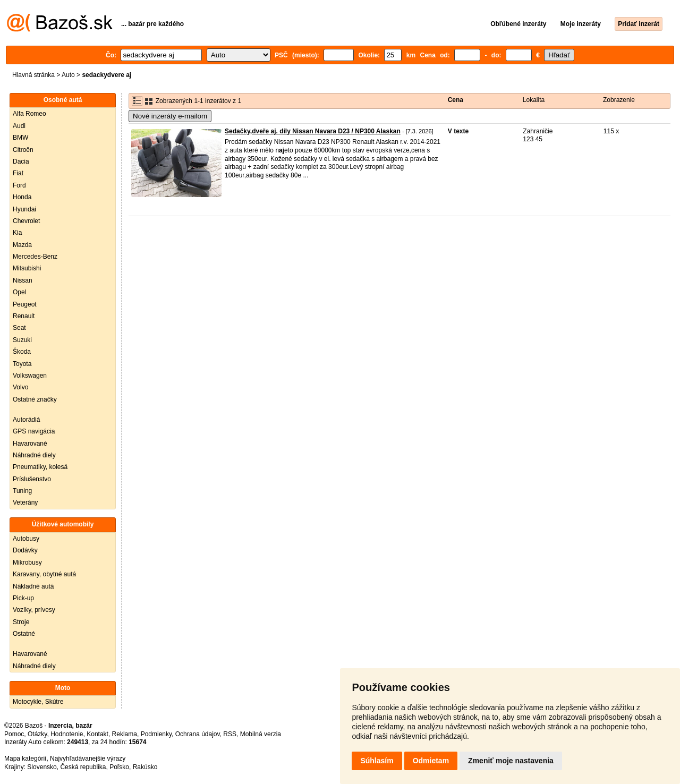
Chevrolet (26, 221)
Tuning (22, 491)
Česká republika (83, 767)
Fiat (18, 173)
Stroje (21, 622)
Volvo (20, 387)
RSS (230, 734)
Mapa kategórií (25, 759)
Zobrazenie (619, 100)
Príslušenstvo (32, 479)
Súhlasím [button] (377, 761)
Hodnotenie (67, 734)
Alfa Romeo (29, 114)
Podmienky (156, 734)
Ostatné (24, 634)
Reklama (125, 734)
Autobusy (26, 539)
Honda (22, 197)
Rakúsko (145, 767)
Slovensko (42, 767)
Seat (19, 328)
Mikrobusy (27, 563)
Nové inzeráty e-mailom (170, 116)
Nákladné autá (33, 586)
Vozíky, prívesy (34, 610)
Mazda (22, 245)
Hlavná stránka (33, 75)
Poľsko (119, 767)
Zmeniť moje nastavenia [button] (511, 761)
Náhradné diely (34, 455)
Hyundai (24, 209)
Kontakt (97, 734)
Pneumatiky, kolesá (40, 467)
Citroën (23, 150)
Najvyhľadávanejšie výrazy (88, 759)
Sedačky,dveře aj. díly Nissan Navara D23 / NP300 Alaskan (313, 131)
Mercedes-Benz (35, 257)
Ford (19, 185)
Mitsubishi (27, 268)
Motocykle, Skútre (38, 702)
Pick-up (23, 598)
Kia (17, 233)
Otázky (37, 734)
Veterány (25, 502)
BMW (20, 138)
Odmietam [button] (431, 761)
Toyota (22, 364)
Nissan (23, 280)
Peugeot (25, 304)
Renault (24, 316)
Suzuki (22, 340)
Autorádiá (26, 420)
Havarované (30, 444)
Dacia (21, 161)
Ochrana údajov (198, 734)
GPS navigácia (34, 431)
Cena (456, 100)
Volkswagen (30, 376)
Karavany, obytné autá (44, 574)
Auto (68, 75)
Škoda (22, 352)
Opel (19, 292)
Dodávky (25, 550)
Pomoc (14, 734)
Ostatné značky (35, 399)
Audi (19, 126)
